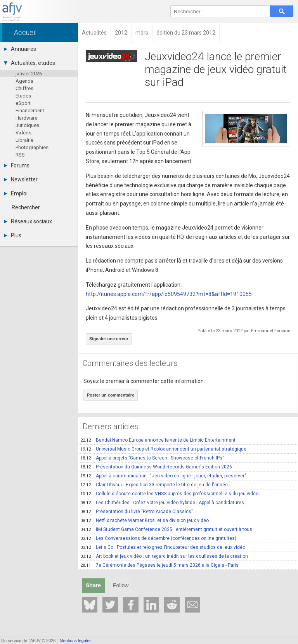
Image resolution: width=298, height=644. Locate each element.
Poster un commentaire (111, 395)
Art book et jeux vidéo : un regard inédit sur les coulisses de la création (164, 556)
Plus (13, 235)
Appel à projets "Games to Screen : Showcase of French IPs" (152, 458)
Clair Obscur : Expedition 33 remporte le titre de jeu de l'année (154, 485)
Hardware (26, 118)
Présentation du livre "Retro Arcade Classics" (137, 512)
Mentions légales (75, 641)
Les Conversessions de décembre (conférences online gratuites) (158, 538)
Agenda (24, 81)
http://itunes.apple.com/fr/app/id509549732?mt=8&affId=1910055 (169, 294)
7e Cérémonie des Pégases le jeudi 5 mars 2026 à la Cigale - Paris (159, 565)
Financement (30, 111)
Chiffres (24, 88)
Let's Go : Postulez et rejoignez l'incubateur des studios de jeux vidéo (163, 547)
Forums (17, 165)
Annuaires (20, 49)
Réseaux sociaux (28, 221)
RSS (20, 155)
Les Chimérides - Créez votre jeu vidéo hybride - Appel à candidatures (162, 503)
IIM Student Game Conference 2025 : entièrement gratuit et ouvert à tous (166, 529)
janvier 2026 (29, 74)
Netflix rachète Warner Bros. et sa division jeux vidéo (145, 520)
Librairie (24, 140)
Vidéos (23, 133)
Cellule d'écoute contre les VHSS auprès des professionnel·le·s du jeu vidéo (169, 494)
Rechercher (26, 207)
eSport (23, 103)
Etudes (23, 96)
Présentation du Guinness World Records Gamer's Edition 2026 (156, 467)
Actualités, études (29, 63)
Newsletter (21, 179)
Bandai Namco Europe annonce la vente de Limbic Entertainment (158, 440)
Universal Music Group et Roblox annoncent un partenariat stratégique (163, 449)
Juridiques (27, 125)
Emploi (16, 193)
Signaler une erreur (109, 339)
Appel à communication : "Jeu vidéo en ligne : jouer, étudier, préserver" (163, 476)
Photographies (32, 147)
